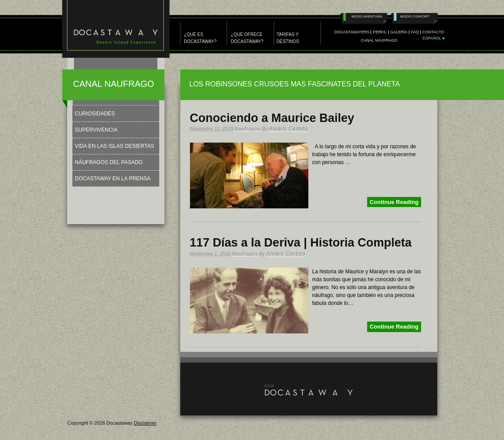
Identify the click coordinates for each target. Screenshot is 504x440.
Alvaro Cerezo (289, 129)
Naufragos (247, 129)
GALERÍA (399, 32)
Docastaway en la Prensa (113, 179)
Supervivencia (96, 130)
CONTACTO (433, 32)
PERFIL (380, 32)
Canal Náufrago (379, 41)
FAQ (415, 32)
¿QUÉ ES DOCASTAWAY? (200, 38)
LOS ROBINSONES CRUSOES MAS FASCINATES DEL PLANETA (295, 84)
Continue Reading (394, 202)
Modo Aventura (367, 16)
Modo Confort (415, 16)
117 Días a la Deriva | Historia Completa (301, 243)
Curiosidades (95, 114)
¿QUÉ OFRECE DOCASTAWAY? (247, 38)
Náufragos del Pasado (109, 162)
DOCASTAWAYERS (352, 32)
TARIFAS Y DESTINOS (288, 38)
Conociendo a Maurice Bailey (272, 118)
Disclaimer (145, 423)
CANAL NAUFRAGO (114, 84)
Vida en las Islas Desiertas (115, 146)
